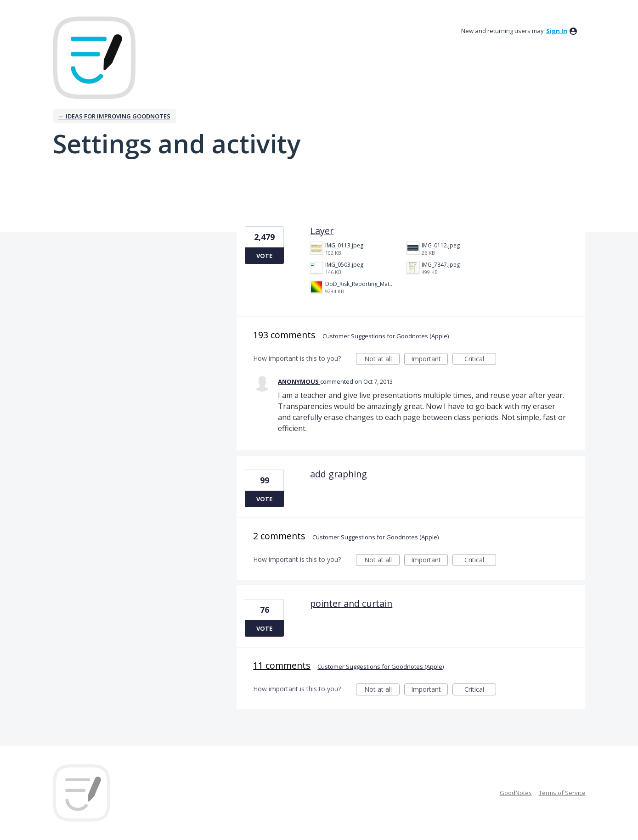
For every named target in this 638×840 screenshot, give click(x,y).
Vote (264, 256)
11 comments (282, 665)
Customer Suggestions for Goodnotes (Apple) (386, 336)
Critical (480, 360)
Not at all (382, 360)
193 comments (284, 335)
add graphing (339, 474)
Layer (322, 231)
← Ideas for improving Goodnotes (114, 116)
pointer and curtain (351, 603)
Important (429, 360)
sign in (557, 31)
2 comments (279, 536)
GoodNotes (516, 793)
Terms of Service (562, 793)
